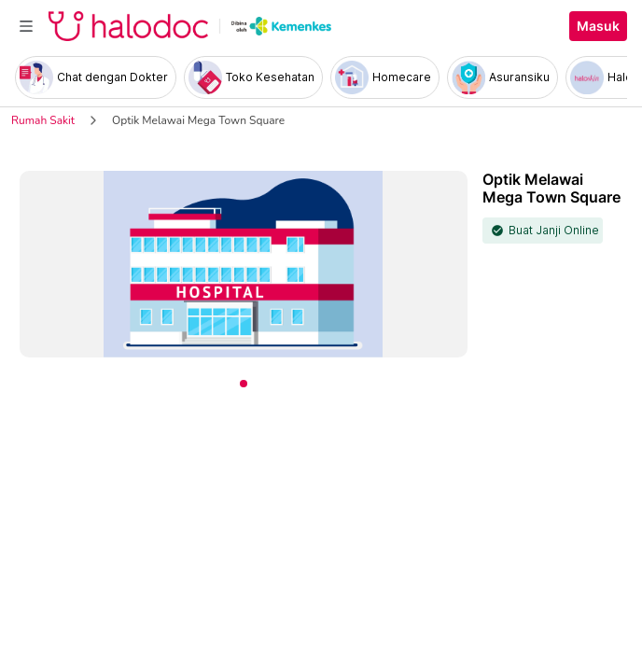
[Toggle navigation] (26, 26)
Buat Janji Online (554, 231)
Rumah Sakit (43, 120)
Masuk (598, 26)
